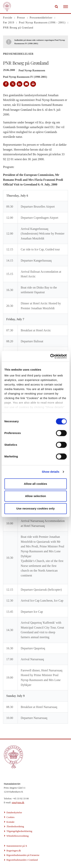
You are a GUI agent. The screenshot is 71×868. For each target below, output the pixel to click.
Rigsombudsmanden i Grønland (22, 860)
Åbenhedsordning (15, 826)
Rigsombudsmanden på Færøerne (23, 855)
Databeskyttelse (14, 812)
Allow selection (35, 496)
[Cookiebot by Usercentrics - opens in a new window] (51, 356)
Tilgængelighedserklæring (19, 831)
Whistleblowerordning (18, 836)
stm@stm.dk (18, 802)
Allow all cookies (35, 484)
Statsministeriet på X (17, 846)
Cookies (11, 817)
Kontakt (10, 822)
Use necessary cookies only (35, 508)
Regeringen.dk (14, 851)
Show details (51, 472)
